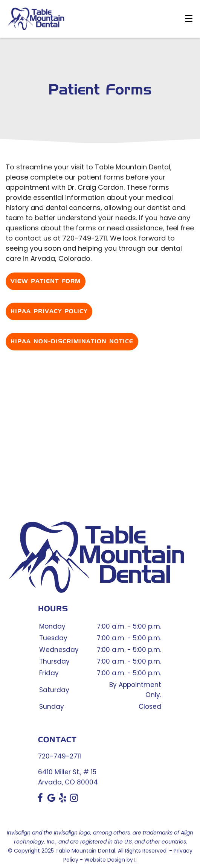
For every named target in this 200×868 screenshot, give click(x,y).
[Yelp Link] (63, 800)
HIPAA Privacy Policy (49, 311)
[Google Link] (51, 800)
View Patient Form (46, 281)
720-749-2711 (60, 756)
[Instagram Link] (74, 800)
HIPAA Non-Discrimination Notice (72, 342)
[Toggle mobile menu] (189, 19)
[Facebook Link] (40, 800)
